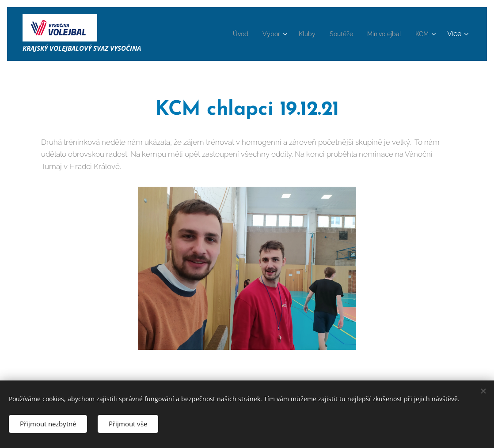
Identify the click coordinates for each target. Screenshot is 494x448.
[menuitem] (227, 34)
